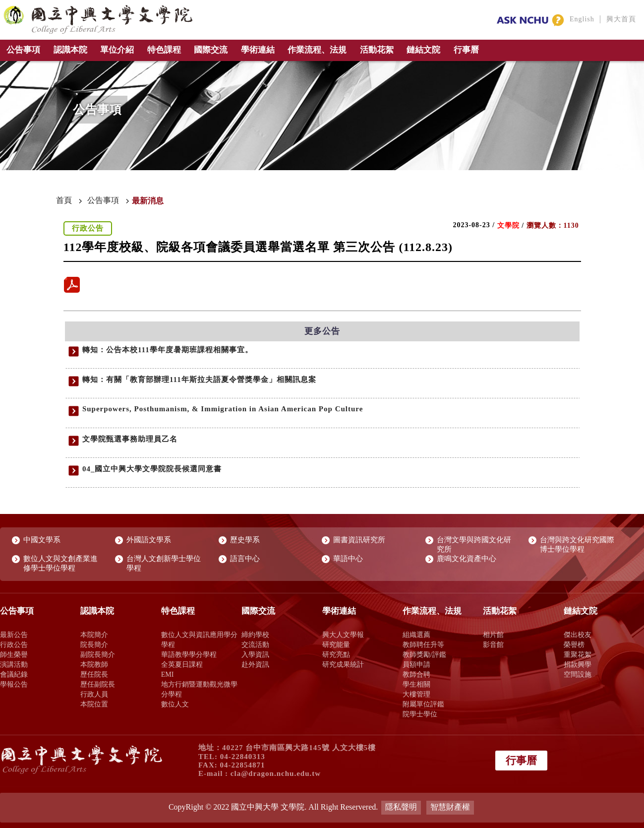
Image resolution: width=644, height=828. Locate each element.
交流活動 (255, 644)
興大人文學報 (343, 635)
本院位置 (94, 704)
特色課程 (164, 50)
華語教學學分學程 (189, 654)
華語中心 (348, 559)
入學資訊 (255, 654)
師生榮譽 (14, 654)
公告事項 (23, 50)
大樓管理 (416, 694)
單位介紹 (117, 50)
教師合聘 (416, 674)
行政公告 (14, 644)
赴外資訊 (255, 664)
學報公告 (14, 684)
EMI (168, 674)
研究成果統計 (343, 664)
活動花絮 (377, 50)
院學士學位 (420, 714)
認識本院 (70, 50)
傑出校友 (578, 635)
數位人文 (175, 704)
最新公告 (14, 635)
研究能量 (336, 644)
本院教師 (94, 664)
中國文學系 (42, 540)
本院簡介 (94, 635)
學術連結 (258, 50)
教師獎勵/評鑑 (424, 654)
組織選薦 (416, 635)
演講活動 (14, 664)
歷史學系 (245, 540)
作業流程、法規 (317, 50)
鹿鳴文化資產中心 (467, 559)
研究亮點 (336, 654)
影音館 (493, 644)
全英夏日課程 (182, 664)
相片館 (493, 635)
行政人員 (94, 694)
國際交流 (211, 50)
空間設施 (578, 674)
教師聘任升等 (423, 644)
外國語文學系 (149, 540)
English (582, 19)
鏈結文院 (423, 50)
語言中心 (245, 559)
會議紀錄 (14, 674)
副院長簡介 (98, 654)
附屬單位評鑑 (423, 704)
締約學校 (255, 635)
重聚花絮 (578, 654)
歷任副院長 (98, 684)
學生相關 (416, 684)
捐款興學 (578, 664)
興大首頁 (621, 19)
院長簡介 (94, 644)
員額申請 (416, 664)
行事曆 (466, 50)
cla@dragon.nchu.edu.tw (276, 773)
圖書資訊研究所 (359, 540)
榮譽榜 (574, 644)
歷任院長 (94, 674)
